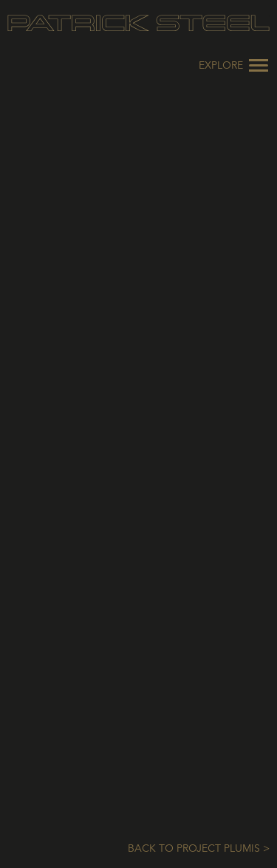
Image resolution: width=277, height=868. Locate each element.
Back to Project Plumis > (199, 849)
